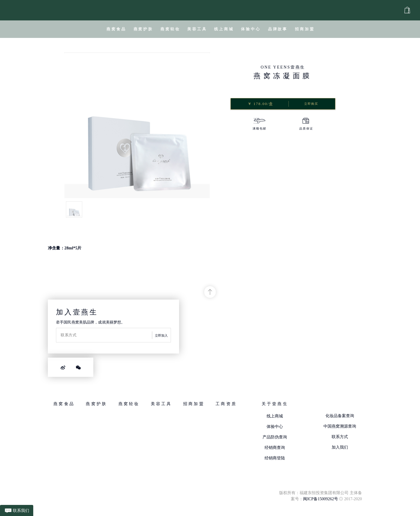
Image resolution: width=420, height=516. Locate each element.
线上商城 (275, 416)
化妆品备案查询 (340, 416)
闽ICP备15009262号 (321, 499)
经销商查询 (275, 448)
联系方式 (340, 437)
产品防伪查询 (275, 437)
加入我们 (340, 447)
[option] (260, 125)
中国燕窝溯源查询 (340, 426)
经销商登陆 (275, 458)
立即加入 (161, 335)
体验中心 (275, 427)
